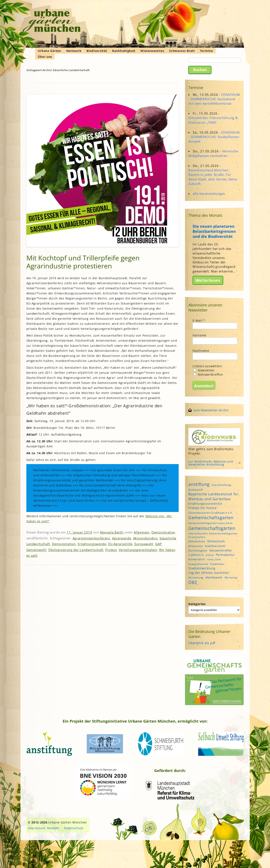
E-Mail (199, 320)
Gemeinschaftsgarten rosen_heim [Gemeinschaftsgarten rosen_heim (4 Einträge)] (211, 523)
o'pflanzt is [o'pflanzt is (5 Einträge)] (196, 555)
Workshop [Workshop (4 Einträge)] (231, 578)
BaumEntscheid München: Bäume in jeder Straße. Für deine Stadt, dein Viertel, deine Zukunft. (213, 177)
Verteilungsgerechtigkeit (138, 550)
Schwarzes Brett (182, 51)
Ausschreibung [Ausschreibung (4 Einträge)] (221, 485)
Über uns (45, 57)
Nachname (201, 351)
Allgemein (142, 532)
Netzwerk (74, 51)
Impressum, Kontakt (43, 828)
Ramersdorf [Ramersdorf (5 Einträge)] (196, 559)
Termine (207, 51)
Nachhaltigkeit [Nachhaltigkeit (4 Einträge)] (198, 550)
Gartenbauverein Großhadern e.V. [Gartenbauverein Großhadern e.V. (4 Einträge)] (211, 513)
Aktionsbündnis (145, 538)
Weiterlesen (208, 280)
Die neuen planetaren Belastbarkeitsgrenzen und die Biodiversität (214, 231)
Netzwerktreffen (208, 374)
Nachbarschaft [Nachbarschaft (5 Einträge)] (215, 546)
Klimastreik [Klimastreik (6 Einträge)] (216, 541)
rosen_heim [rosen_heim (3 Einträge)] (214, 559)
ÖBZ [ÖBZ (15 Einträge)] (193, 582)
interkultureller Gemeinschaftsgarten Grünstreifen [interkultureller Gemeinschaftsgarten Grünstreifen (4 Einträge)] (213, 535)
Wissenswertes (152, 51)
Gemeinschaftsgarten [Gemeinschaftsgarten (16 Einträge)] (211, 518)
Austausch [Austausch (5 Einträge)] (196, 490)
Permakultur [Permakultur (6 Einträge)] (225, 555)
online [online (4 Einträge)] (210, 555)
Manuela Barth (112, 532)
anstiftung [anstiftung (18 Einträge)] (199, 484)
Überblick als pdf (202, 643)
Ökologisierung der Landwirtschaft (76, 550)
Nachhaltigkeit (124, 51)
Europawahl (144, 544)
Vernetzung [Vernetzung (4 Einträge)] (196, 578)
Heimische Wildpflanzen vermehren (213, 153)
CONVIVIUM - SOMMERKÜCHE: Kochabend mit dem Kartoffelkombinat (214, 99)
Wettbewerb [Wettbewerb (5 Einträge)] (214, 577)
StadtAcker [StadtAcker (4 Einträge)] (217, 564)
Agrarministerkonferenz (91, 538)
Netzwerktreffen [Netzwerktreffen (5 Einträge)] (221, 550)
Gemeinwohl (36, 550)
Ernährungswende (92, 544)
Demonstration (163, 532)
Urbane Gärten (49, 51)
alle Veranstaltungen (209, 194)
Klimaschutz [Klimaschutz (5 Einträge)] (197, 541)
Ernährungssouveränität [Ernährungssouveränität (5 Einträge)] (205, 504)
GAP (158, 544)
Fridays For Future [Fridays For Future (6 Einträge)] (202, 508)
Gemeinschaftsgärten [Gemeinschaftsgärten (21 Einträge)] (212, 528)
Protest (111, 550)
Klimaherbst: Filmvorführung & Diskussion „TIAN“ (213, 120)
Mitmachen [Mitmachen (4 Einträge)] (196, 546)
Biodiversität (97, 51)
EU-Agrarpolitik (120, 544)
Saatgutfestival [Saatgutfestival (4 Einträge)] (198, 564)
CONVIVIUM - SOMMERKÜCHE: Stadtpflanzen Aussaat (214, 137)
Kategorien (197, 604)
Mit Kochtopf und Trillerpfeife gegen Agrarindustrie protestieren (83, 262)
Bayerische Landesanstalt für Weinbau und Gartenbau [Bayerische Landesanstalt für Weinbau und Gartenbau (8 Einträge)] (213, 496)
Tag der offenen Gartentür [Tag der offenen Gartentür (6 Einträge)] (209, 573)
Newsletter (204, 370)
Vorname (199, 335)
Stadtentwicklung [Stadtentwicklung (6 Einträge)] (202, 568)
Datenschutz (74, 828)
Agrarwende (121, 538)
